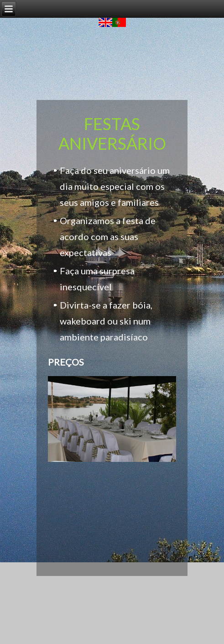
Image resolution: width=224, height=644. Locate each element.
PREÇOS (66, 362)
